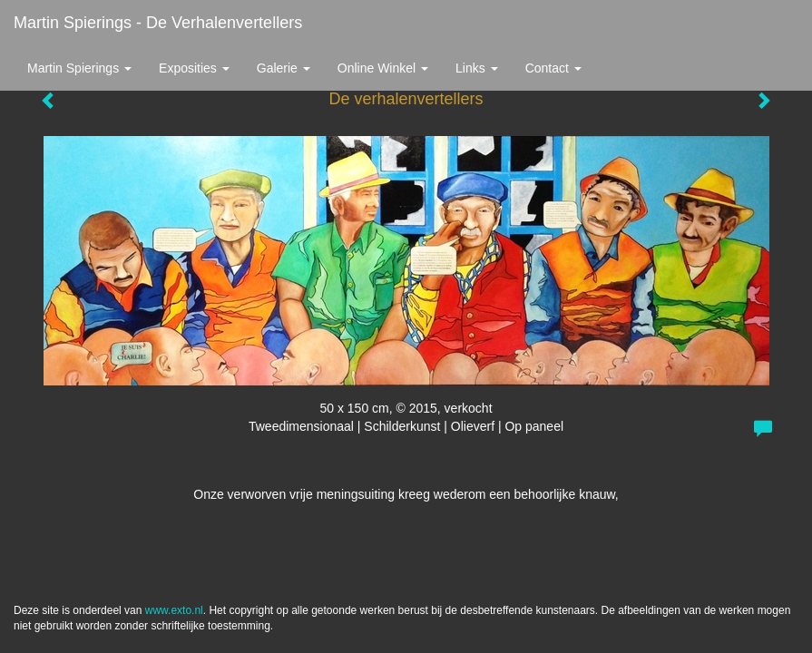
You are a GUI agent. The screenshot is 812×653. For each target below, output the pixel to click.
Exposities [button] (194, 68)
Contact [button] (553, 68)
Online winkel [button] (383, 68)
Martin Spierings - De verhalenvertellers (158, 23)
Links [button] (477, 68)
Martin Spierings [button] (79, 68)
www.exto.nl (174, 610)
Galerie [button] (284, 68)
